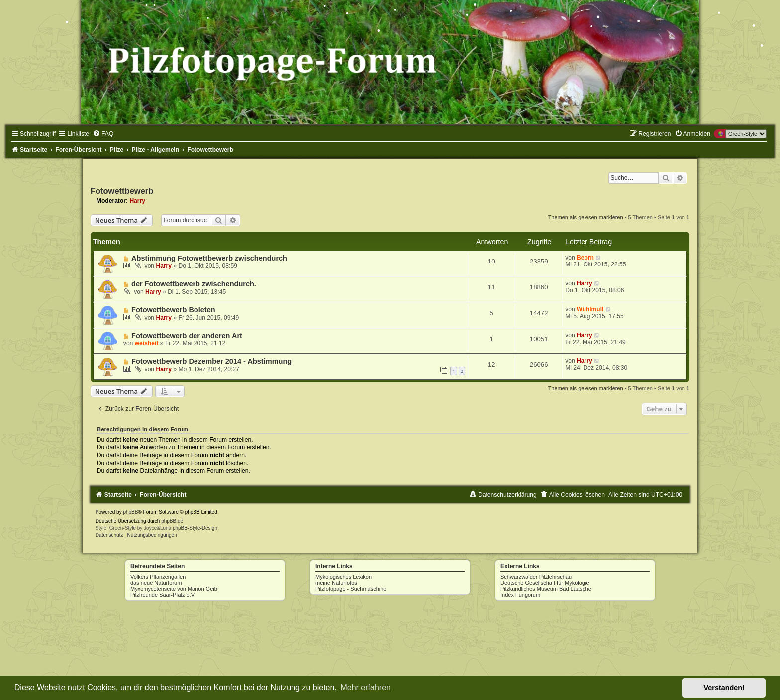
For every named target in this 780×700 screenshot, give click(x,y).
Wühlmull (590, 309)
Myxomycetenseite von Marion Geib (174, 589)
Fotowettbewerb (122, 191)
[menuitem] (103, 134)
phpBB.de (172, 521)
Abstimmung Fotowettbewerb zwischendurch (209, 258)
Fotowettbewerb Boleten (173, 310)
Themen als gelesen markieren (586, 217)
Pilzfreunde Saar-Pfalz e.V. (163, 595)
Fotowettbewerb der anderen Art (187, 336)
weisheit (147, 343)
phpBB (130, 512)
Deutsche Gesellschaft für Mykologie (545, 583)
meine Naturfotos (336, 583)
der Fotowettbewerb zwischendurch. (194, 284)
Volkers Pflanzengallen (158, 577)
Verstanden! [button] (724, 688)
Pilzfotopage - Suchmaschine (351, 589)
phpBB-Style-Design (195, 528)
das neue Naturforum (156, 583)
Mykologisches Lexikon (343, 577)
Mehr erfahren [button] (365, 687)
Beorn (585, 258)
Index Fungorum (520, 595)
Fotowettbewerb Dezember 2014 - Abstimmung (211, 361)
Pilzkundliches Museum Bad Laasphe (546, 589)
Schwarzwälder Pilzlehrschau (536, 577)
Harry (137, 201)
